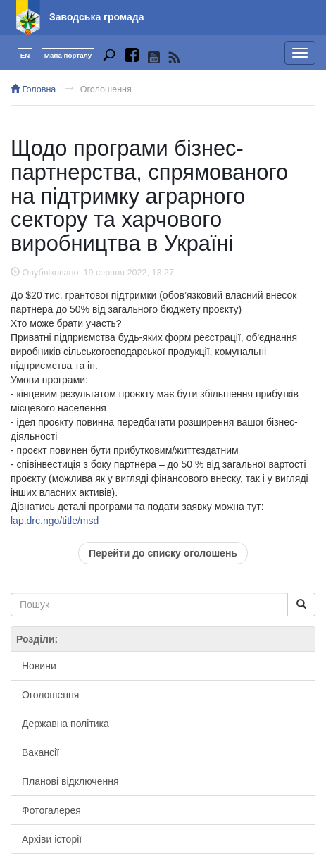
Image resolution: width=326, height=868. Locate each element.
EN (25, 55)
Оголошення (106, 89)
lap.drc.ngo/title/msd (55, 521)
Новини (39, 666)
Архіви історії (52, 839)
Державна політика (65, 724)
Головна (33, 89)
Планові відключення (70, 781)
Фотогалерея (51, 810)
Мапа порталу (68, 55)
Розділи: (37, 639)
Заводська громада (97, 17)
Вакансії (40, 752)
